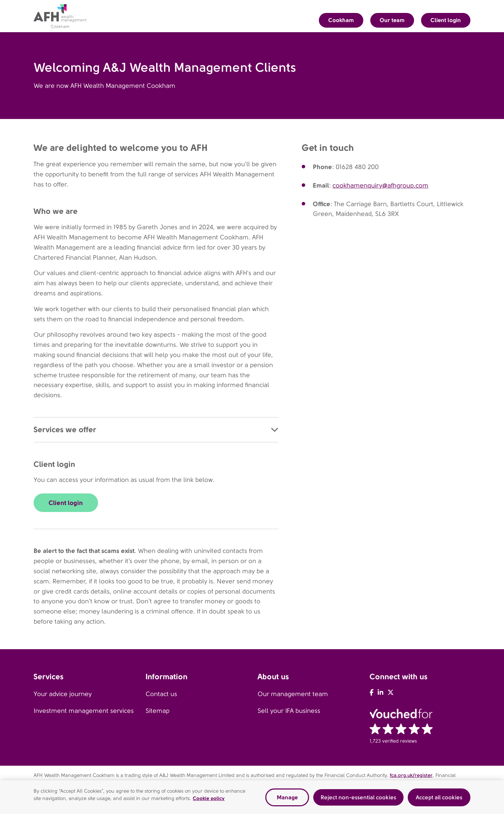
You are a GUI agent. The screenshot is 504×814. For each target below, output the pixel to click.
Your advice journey (63, 694)
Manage (287, 798)
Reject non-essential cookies (358, 798)
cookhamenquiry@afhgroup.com (380, 185)
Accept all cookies (439, 798)
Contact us (161, 694)
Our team (392, 20)
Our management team (293, 694)
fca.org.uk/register (411, 775)
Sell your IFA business (289, 711)
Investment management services (84, 711)
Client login (446, 20)
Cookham (341, 20)
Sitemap (157, 711)
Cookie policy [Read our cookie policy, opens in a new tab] (209, 800)
